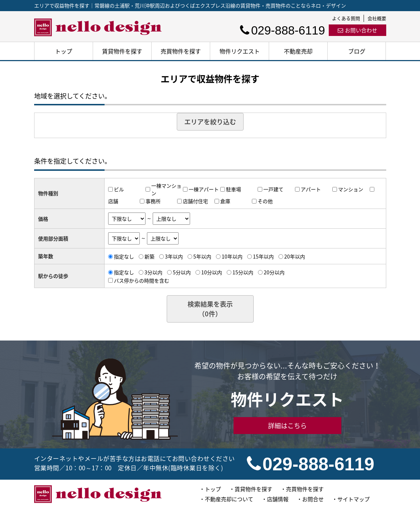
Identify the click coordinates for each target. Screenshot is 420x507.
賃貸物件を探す (122, 51)
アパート (311, 189)
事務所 (153, 201)
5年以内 (202, 256)
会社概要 (377, 18)
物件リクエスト (240, 51)
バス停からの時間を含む (142, 280)
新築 (149, 256)
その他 (265, 201)
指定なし (124, 256)
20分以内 (274, 272)
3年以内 (174, 256)
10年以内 (232, 256)
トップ (64, 51)
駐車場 (234, 189)
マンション (351, 189)
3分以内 (153, 272)
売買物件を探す (181, 51)
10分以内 (212, 272)
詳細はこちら (287, 426)
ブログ (357, 51)
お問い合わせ (357, 30)
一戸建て (273, 189)
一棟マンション (166, 189)
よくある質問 (346, 18)
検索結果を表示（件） (210, 309)
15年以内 (263, 256)
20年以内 (295, 256)
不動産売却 (298, 51)
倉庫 (225, 201)
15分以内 (243, 272)
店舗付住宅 (195, 201)
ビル (119, 189)
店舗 (113, 201)
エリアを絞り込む (210, 122)
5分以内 (182, 272)
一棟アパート (204, 189)
